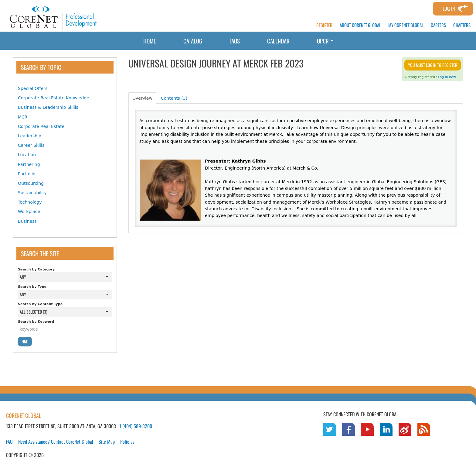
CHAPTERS (462, 25)
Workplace (29, 212)
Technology (30, 202)
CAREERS (438, 25)
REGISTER (324, 25)
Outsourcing (31, 183)
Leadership (30, 136)
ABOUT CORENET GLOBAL (360, 25)
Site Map (107, 442)
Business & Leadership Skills (48, 107)
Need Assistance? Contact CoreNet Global (56, 442)
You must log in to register (433, 65)
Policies (127, 442)
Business (27, 221)
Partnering (29, 164)
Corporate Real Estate (41, 126)
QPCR (325, 41)
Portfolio (27, 174)
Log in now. (447, 77)
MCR (23, 117)
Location (27, 155)
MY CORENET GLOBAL (406, 25)
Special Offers (33, 88)
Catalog (193, 41)
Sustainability (32, 193)
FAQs (235, 41)
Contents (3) (174, 98)
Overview (142, 98)
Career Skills (31, 145)
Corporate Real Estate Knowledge (54, 98)
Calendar (278, 41)
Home (150, 41)
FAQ (9, 442)
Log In (449, 9)
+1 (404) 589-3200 (135, 426)
